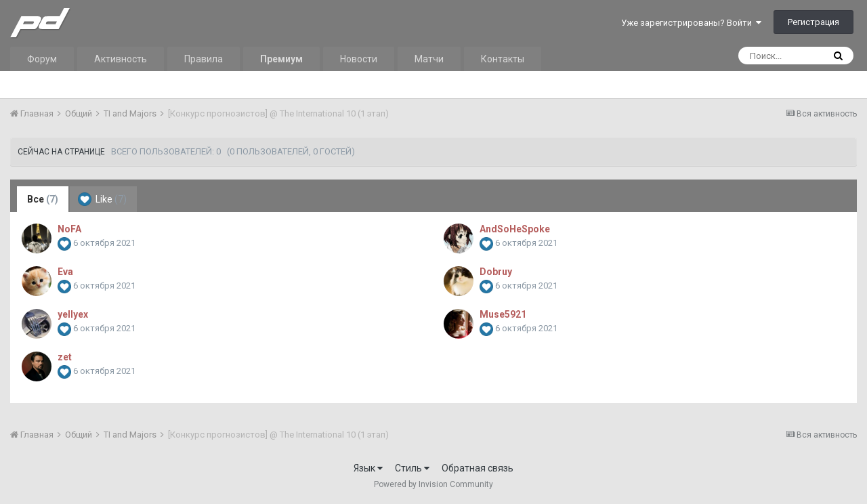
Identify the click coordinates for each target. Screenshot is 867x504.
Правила (204, 59)
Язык (368, 468)
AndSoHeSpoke (515, 229)
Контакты (503, 59)
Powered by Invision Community (433, 484)
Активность (121, 59)
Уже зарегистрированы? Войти (691, 23)
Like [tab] (102, 199)
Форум (42, 59)
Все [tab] (43, 199)
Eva (65, 272)
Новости (359, 59)
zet (65, 357)
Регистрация (813, 22)
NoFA (69, 229)
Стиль (412, 468)
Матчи (429, 59)
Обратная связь (478, 468)
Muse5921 (503, 314)
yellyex (73, 314)
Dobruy (496, 272)
